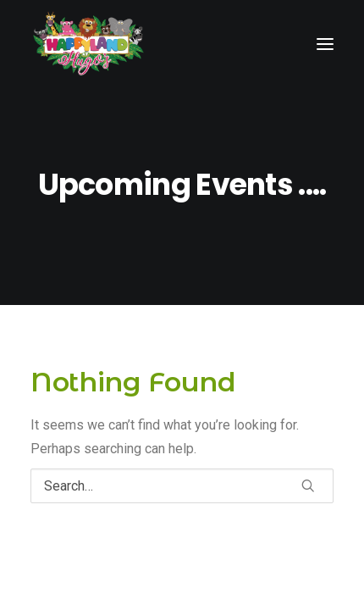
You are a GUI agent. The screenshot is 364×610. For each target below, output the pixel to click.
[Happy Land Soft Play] (88, 44)
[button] (308, 485)
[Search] (182, 486)
